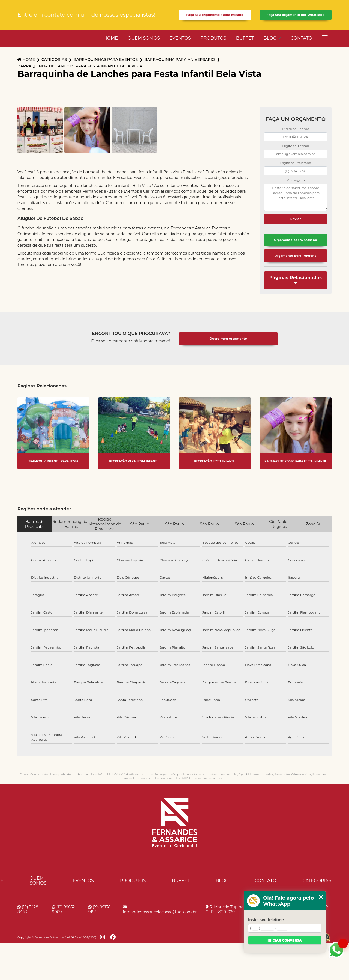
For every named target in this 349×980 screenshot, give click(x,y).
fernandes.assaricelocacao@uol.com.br (160, 919)
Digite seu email (295, 153)
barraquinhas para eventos (106, 67)
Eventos (180, 45)
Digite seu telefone (295, 170)
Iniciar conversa (285, 940)
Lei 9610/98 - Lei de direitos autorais (200, 787)
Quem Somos (144, 45)
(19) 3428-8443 (29, 919)
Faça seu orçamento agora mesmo (215, 18)
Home (111, 45)
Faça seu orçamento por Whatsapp (296, 18)
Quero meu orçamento (228, 348)
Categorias (54, 67)
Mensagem (296, 187)
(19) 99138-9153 (100, 919)
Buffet (245, 45)
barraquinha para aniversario (180, 67)
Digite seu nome (295, 136)
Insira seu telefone (266, 920)
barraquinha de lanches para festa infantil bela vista (80, 73)
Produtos (213, 45)
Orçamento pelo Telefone (296, 265)
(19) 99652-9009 (64, 919)
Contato (301, 45)
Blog (270, 45)
